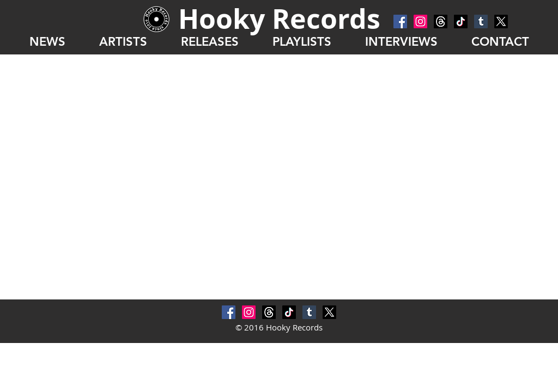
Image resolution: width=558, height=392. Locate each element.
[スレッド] (441, 22)
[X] (501, 22)
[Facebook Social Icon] (400, 22)
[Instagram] (420, 22)
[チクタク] (461, 22)
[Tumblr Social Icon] (481, 22)
